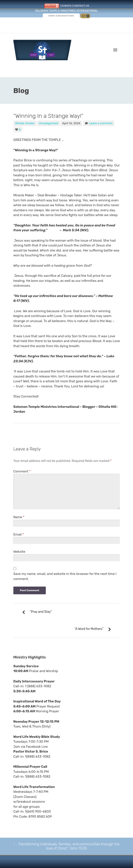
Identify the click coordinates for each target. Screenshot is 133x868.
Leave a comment (101, 123)
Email (19, 534)
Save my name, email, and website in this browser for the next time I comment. (65, 576)
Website (19, 552)
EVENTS (66, 6)
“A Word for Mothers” (89, 629)
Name (19, 517)
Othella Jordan (25, 123)
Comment (22, 471)
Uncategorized (49, 123)
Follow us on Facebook (58, 24)
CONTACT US (81, 6)
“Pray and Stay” (41, 612)
